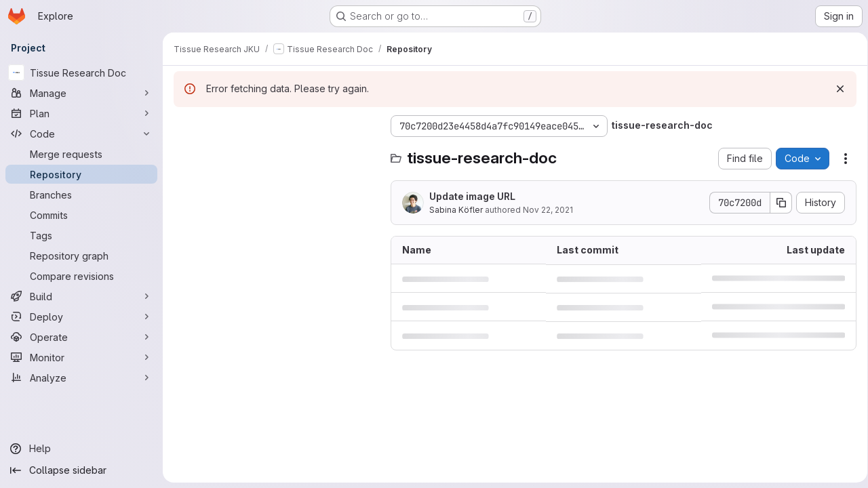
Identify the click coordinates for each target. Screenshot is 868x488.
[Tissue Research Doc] (81, 73)
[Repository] (81, 174)
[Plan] (81, 113)
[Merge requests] (81, 154)
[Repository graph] (81, 256)
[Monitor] (81, 357)
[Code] (81, 134)
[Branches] (81, 195)
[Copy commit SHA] (776, 203)
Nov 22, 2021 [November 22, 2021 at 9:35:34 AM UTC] (548, 210)
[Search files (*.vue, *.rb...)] (275, 153)
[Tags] (81, 235)
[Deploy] (81, 317)
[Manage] (81, 93)
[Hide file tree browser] (184, 126)
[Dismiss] (835, 89)
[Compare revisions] (81, 276)
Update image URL (472, 196)
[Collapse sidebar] (81, 470)
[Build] (81, 296)
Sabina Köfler (456, 210)
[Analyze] (81, 378)
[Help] (81, 449)
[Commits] (81, 215)
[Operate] (81, 337)
